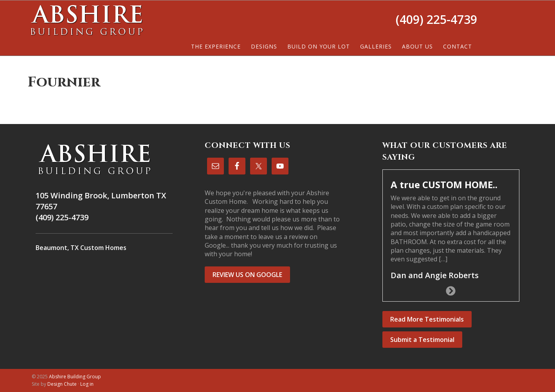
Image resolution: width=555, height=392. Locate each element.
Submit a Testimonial (422, 340)
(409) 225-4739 (436, 19)
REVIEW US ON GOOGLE (247, 275)
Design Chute (62, 384)
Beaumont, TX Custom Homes (81, 248)
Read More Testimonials (427, 319)
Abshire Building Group (86, 20)
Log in (87, 384)
